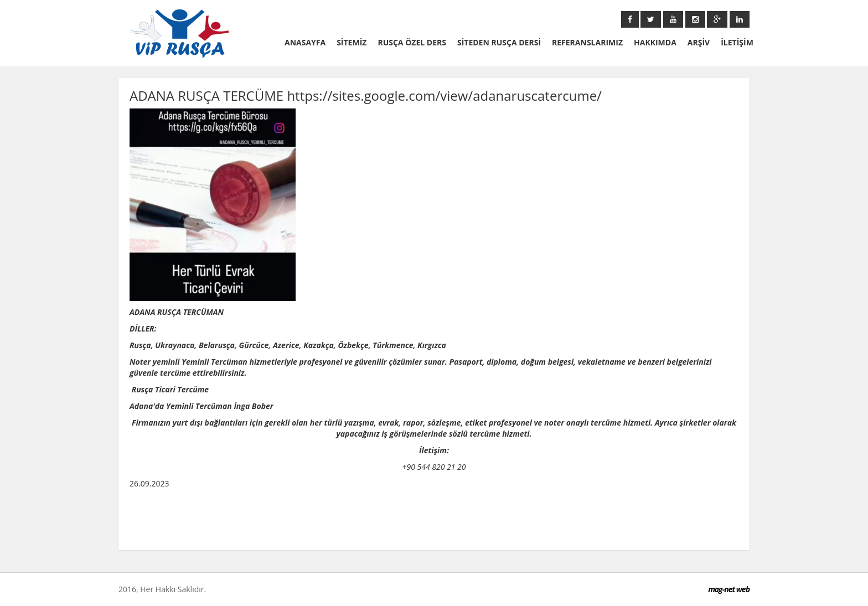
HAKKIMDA (655, 42)
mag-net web (729, 589)
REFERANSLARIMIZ (587, 42)
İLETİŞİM (737, 42)
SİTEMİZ (352, 42)
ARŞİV (699, 42)
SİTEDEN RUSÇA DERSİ (499, 42)
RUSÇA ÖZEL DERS (412, 42)
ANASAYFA (305, 42)
